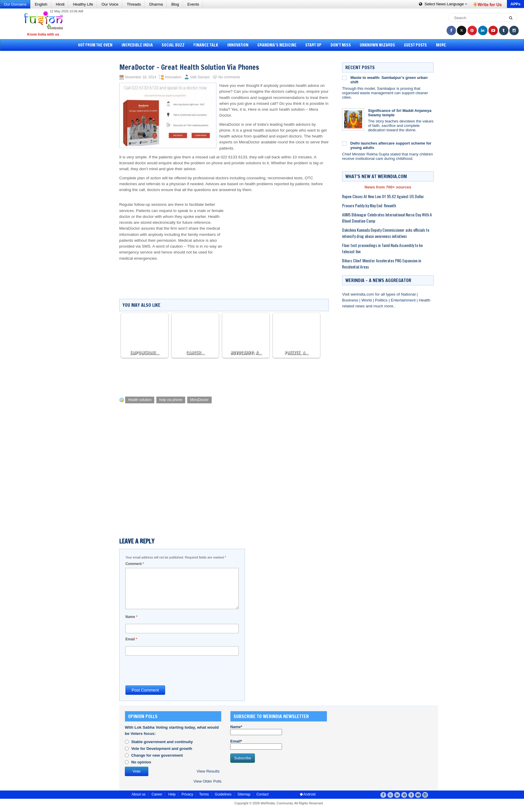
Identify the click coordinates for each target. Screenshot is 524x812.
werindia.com (363, 294)
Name (131, 617)
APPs (515, 4)
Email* (256, 744)
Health (425, 300)
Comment (135, 564)
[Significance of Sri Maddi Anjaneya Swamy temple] (353, 119)
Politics (382, 300)
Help (172, 794)
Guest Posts (415, 45)
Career (157, 794)
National (409, 294)
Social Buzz (173, 45)
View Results (208, 771)
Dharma (156, 4)
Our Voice (110, 4)
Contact (262, 794)
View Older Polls (207, 781)
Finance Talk (206, 45)
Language (443, 4)
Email (131, 639)
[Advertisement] (264, 24)
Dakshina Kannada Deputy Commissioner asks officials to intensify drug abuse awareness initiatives (386, 233)
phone (225, 130)
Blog (175, 4)
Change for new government (157, 755)
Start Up (313, 45)
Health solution (140, 400)
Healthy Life (83, 4)
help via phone (171, 400)
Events (193, 4)
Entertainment (404, 300)
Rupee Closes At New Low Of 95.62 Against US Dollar (383, 196)
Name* (256, 730)
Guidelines (223, 794)
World (367, 300)
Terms (204, 794)
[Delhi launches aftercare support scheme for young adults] (344, 143)
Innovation (238, 45)
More (441, 45)
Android (308, 794)
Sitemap (244, 794)
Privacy (187, 794)
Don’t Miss (341, 45)
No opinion (141, 762)
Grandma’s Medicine (277, 45)
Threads (134, 4)
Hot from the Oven (95, 45)
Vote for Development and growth (162, 749)
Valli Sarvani (200, 77)
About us (139, 794)
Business (351, 300)
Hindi (60, 4)
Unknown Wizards (377, 45)
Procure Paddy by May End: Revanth (369, 205)
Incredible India (137, 45)
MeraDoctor (199, 400)
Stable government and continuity (162, 742)
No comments (229, 77)
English (41, 4)
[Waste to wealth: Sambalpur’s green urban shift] (344, 78)
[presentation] (170, 670)
